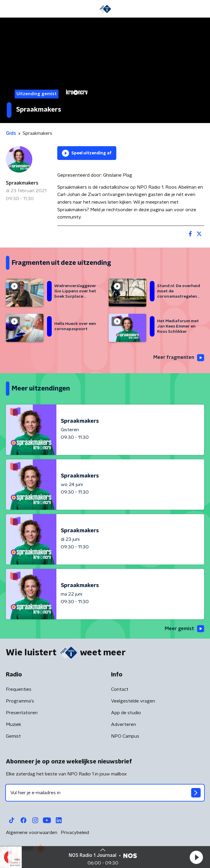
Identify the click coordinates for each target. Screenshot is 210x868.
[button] (196, 857)
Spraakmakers (22, 183)
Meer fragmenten (179, 358)
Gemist (13, 736)
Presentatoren (22, 713)
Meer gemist (184, 629)
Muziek (14, 724)
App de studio (126, 713)
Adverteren (124, 724)
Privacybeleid (75, 833)
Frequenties (19, 689)
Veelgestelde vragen (133, 701)
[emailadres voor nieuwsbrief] (105, 793)
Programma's (20, 701)
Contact (120, 689)
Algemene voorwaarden (32, 833)
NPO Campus (125, 736)
